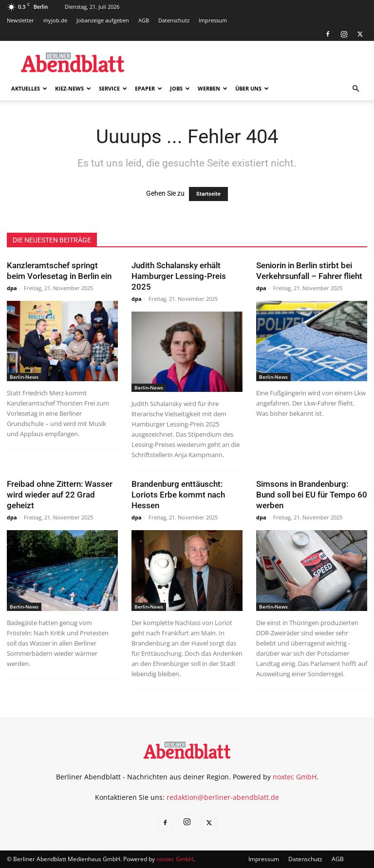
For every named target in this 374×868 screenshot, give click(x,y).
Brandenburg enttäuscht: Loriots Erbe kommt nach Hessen (178, 495)
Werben (213, 88)
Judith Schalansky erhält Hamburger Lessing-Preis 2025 (179, 276)
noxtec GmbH (295, 777)
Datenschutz (174, 20)
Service (113, 88)
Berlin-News (24, 377)
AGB (144, 20)
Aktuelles (29, 88)
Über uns (252, 88)
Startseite (208, 194)
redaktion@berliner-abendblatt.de (223, 797)
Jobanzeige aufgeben (103, 20)
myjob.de (55, 20)
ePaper (149, 88)
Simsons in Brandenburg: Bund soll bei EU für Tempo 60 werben (312, 495)
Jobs (180, 88)
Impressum (213, 20)
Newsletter (20, 20)
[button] (355, 89)
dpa (12, 288)
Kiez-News (73, 88)
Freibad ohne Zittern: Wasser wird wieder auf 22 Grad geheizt (60, 495)
